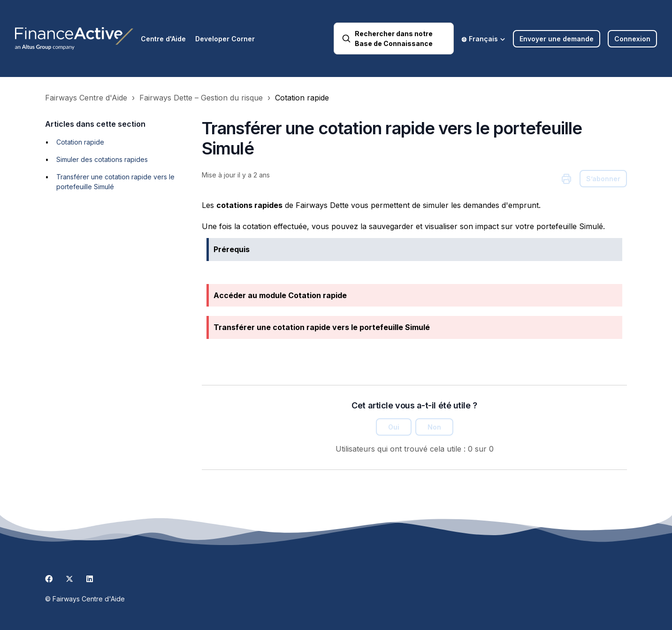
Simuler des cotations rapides (102, 159)
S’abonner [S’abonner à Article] (603, 179)
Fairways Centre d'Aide (86, 98)
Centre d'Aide (163, 39)
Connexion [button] (632, 39)
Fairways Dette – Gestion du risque (201, 98)
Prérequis (232, 249)
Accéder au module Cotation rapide (280, 295)
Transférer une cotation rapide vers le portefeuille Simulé (322, 327)
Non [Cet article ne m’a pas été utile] (434, 427)
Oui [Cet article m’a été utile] (394, 427)
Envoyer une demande (557, 39)
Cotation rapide (302, 98)
